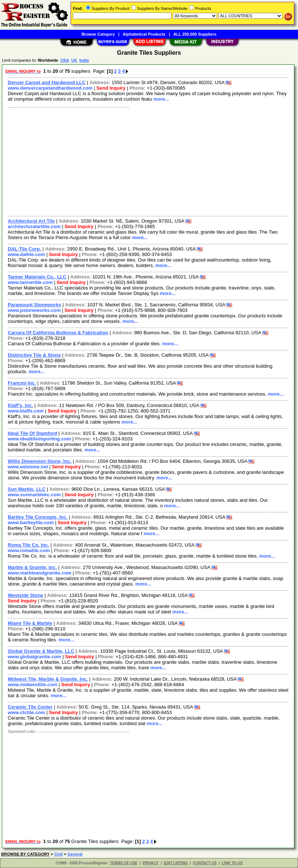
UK (74, 60)
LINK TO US (232, 863)
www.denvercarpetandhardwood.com (50, 88)
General (75, 854)
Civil (58, 854)
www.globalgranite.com (34, 657)
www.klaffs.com (26, 411)
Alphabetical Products (144, 34)
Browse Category (98, 34)
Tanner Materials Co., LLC (37, 277)
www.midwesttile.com (33, 685)
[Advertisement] (147, 161)
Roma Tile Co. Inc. (28, 545)
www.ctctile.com (26, 712)
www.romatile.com (29, 550)
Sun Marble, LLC (27, 489)
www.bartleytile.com (31, 523)
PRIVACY (151, 863)
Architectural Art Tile (31, 221)
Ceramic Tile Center (30, 707)
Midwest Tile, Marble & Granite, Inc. (48, 679)
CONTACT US (205, 863)
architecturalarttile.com (34, 226)
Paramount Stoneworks (34, 305)
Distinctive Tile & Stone (34, 355)
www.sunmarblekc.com (34, 495)
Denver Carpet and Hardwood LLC (47, 82)
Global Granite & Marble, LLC (41, 651)
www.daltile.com (26, 254)
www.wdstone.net (28, 467)
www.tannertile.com (30, 282)
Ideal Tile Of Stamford (32, 433)
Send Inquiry (111, 88)
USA (65, 60)
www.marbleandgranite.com (40, 573)
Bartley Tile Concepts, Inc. (38, 517)
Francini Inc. (22, 383)
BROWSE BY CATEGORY (25, 854)
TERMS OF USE (124, 863)
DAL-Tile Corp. (24, 249)
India (84, 60)
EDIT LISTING (176, 863)
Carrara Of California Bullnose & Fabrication (58, 333)
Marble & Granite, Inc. (32, 567)
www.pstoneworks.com (34, 310)
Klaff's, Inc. (20, 405)
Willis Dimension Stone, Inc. (40, 461)
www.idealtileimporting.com (39, 439)
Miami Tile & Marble (30, 623)
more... (161, 99)
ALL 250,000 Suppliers (195, 34)
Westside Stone (26, 595)
